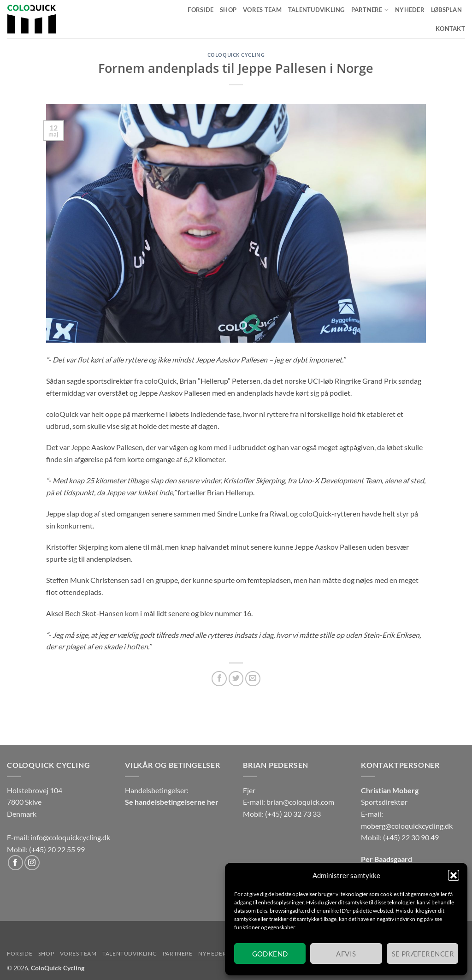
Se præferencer (423, 954)
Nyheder (410, 10)
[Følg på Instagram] (32, 863)
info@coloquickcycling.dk (70, 837)
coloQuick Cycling (236, 55)
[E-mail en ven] (253, 679)
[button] (454, 875)
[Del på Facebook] (219, 679)
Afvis (346, 954)
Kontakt (450, 29)
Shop (228, 10)
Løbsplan (446, 10)
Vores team (262, 10)
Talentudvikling (316, 10)
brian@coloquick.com (300, 802)
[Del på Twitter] (236, 679)
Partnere (370, 10)
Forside (201, 10)
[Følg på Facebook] (15, 863)
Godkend (270, 954)
